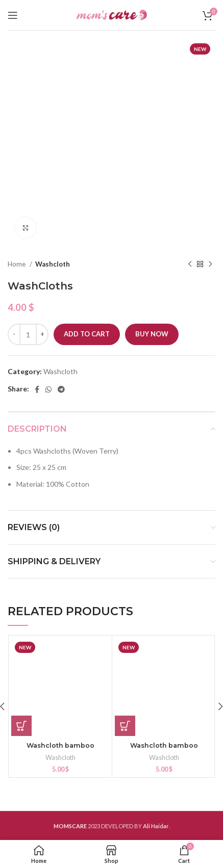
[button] (21, 726)
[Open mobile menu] (13, 15)
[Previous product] (190, 265)
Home (17, 264)
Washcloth (53, 264)
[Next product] (210, 265)
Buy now (152, 334)
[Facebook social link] (37, 389)
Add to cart (87, 334)
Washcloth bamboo (60, 745)
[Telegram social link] (61, 389)
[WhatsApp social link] (48, 389)
